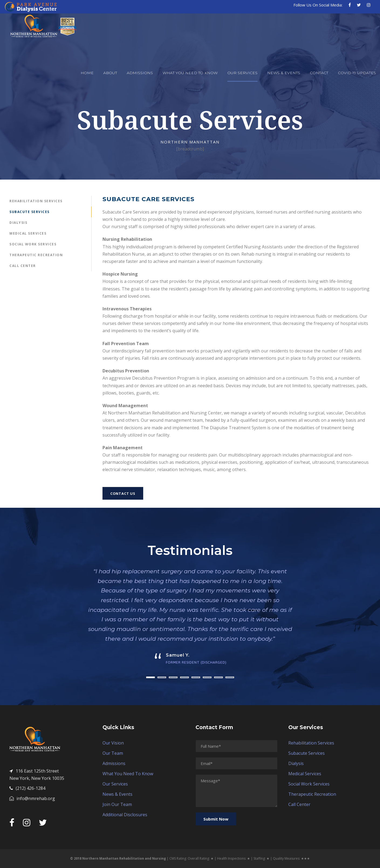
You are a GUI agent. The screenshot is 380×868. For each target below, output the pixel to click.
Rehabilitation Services (36, 201)
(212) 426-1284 (27, 788)
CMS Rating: (178, 858)
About (110, 73)
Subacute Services (30, 212)
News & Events (284, 73)
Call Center (23, 266)
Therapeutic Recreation (36, 255)
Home (87, 73)
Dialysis (18, 223)
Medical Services (28, 233)
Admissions (140, 73)
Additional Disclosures (125, 815)
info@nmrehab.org (32, 798)
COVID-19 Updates (357, 73)
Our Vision (113, 743)
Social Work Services (33, 244)
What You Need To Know (190, 73)
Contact (319, 73)
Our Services (242, 73)
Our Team (113, 753)
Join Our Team (117, 804)
